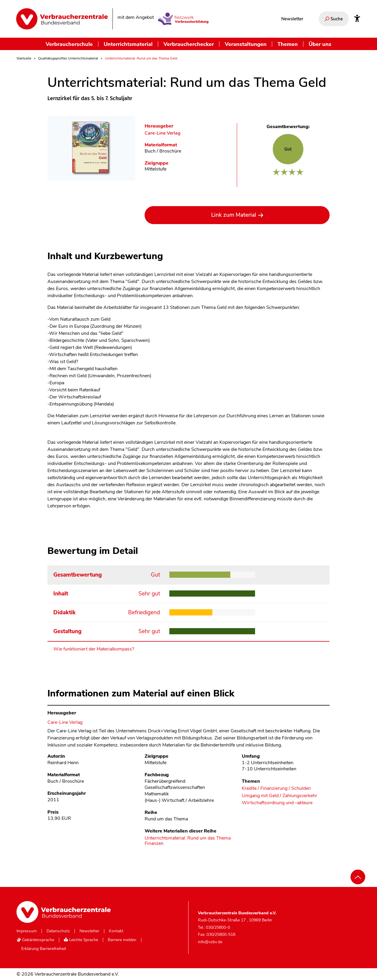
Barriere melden (122, 940)
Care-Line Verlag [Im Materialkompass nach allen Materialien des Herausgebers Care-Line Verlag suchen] (163, 133)
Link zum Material (234, 215)
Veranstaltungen (246, 44)
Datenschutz (58, 931)
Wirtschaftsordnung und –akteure (277, 803)
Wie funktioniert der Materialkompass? (94, 649)
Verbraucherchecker (189, 44)
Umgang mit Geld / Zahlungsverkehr (280, 796)
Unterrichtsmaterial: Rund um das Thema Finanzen (188, 841)
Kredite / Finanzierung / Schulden (276, 788)
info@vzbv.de (210, 942)
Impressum (27, 931)
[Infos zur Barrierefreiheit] (357, 19)
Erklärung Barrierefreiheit (44, 949)
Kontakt (116, 931)
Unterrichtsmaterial (128, 44)
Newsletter (292, 19)
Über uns (320, 44)
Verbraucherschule (69, 44)
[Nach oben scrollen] (358, 877)
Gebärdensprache (35, 940)
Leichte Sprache (81, 940)
